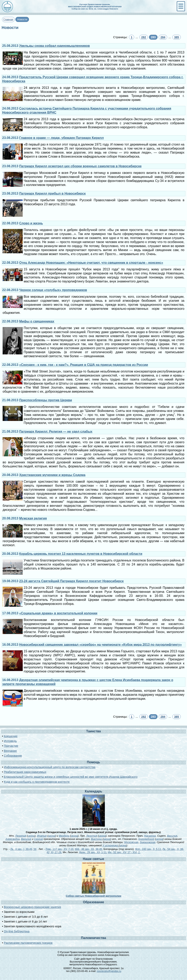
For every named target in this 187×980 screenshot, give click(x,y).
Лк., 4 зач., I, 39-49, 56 (23, 849)
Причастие (11, 746)
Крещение (11, 736)
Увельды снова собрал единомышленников (55, 46)
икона (31, 836)
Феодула (64, 836)
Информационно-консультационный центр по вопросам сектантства (50, 767)
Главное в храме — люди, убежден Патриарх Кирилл (62, 138)
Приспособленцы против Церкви (46, 400)
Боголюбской (146, 839)
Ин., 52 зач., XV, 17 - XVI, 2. (124, 852)
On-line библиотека (17, 931)
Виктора (96, 839)
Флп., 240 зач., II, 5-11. (149, 849)
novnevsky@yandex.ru (109, 971)
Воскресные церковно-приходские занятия (32, 907)
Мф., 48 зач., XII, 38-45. (89, 849)
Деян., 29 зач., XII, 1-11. (93, 852)
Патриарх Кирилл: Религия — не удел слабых (56, 432)
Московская (131, 842)
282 (144, 37)
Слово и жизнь (31, 223)
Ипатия (42, 836)
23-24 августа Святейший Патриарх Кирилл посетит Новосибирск (72, 581)
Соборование (13, 756)
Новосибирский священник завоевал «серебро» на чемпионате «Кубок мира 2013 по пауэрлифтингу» (101, 645)
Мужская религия (33, 518)
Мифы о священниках (37, 321)
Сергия (38, 839)
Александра (13, 839)
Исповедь (10, 741)
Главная (8, 19)
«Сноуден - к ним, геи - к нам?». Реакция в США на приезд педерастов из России (84, 365)
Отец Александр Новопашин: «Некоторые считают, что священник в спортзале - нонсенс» (91, 263)
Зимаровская (148, 842)
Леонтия (21, 836)
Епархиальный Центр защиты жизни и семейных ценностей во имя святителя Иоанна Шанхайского (71, 777)
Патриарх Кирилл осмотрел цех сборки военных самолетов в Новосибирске (80, 166)
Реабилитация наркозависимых (25, 772)
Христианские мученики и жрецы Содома (52, 475)
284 (163, 37)
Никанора (150, 836)
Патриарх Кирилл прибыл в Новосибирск (53, 193)
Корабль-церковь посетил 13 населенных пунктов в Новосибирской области (81, 554)
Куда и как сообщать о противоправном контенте (37, 782)
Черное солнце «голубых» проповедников (53, 290)
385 (177, 37)
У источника (110, 845)
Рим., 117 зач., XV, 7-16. (60, 849)
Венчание (10, 751)
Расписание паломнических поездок (28, 943)
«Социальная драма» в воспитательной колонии (58, 613)
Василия (172, 836)
